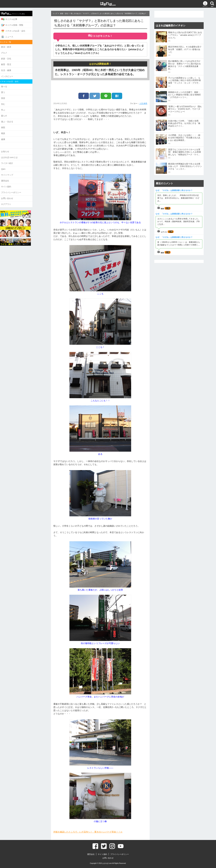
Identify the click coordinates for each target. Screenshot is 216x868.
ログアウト (20, 197)
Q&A (17, 163)
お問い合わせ (21, 191)
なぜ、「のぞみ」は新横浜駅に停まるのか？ (174, 190)
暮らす (18, 112)
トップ (55, 13)
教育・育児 (20, 63)
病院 (17, 123)
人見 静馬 (143, 104)
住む (17, 101)
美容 (17, 95)
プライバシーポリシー (25, 186)
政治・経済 (20, 46)
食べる (18, 84)
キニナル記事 (23, 19)
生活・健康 (20, 68)
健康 (17, 134)
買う (17, 89)
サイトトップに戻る (27, 13)
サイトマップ (21, 169)
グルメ (18, 51)
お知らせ (19, 146)
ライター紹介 (21, 158)
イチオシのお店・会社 (27, 30)
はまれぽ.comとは (23, 152)
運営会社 (19, 174)
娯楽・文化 (20, 57)
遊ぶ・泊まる (21, 117)
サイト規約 (20, 180)
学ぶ (17, 106)
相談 (17, 129)
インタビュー (21, 74)
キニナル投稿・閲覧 (26, 24)
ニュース (21, 36)
